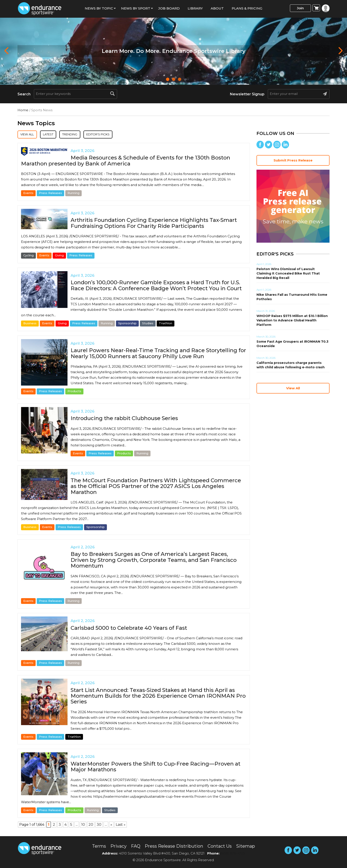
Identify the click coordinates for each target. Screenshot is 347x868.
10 (83, 825)
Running (73, 194)
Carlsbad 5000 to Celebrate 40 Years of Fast (129, 629)
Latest (56, 135)
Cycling (28, 256)
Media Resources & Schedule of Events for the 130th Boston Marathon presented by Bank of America (126, 161)
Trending (83, 135)
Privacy (119, 846)
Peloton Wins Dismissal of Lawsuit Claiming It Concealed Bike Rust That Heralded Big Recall (288, 273)
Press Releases (50, 194)
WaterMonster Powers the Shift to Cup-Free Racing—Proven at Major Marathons (155, 767)
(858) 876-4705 (233, 853)
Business (30, 324)
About (217, 8)
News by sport (136, 8)
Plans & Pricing (247, 8)
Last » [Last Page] (121, 825)
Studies (148, 324)
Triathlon (166, 324)
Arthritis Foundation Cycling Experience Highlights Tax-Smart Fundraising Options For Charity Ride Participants (154, 224)
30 (99, 825)
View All (30, 135)
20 (91, 825)
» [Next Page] (111, 825)
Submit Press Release (293, 160)
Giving (59, 256)
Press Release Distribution (174, 846)
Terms (99, 846)
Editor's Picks (118, 135)
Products (74, 392)
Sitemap (246, 846)
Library (195, 8)
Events (28, 194)
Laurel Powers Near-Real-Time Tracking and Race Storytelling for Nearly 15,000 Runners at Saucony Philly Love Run (158, 354)
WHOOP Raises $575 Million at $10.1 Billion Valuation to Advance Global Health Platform (292, 320)
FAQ (136, 846)
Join (300, 8)
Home (23, 110)
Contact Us (220, 846)
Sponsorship (127, 324)
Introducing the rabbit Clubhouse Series (124, 419)
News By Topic (99, 8)
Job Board (169, 8)
